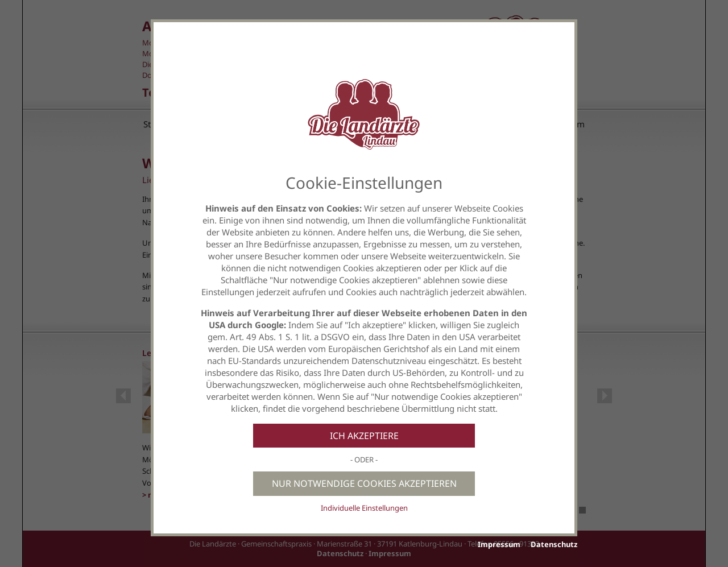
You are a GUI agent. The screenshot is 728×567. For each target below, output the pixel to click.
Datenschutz (554, 544)
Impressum (499, 544)
